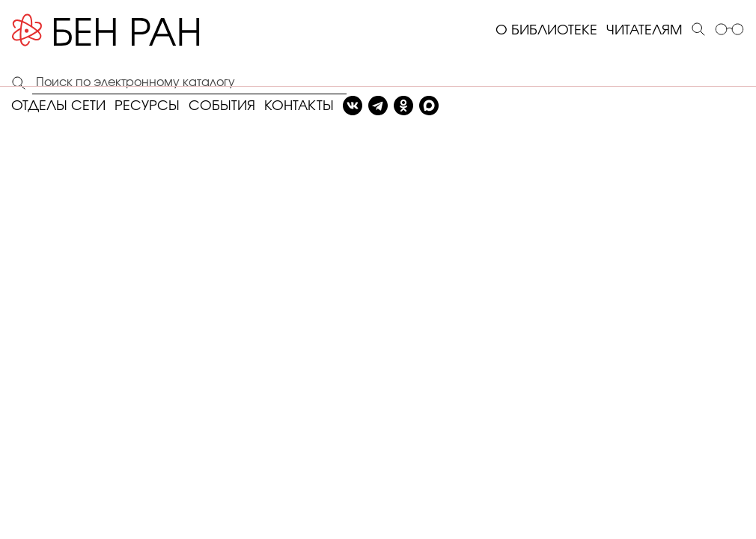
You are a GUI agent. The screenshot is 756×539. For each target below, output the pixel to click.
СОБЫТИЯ (222, 106)
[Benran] (128, 31)
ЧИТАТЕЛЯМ (644, 31)
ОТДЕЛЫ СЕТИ (58, 106)
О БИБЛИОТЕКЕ (546, 31)
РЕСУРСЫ (147, 106)
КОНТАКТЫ (299, 106)
